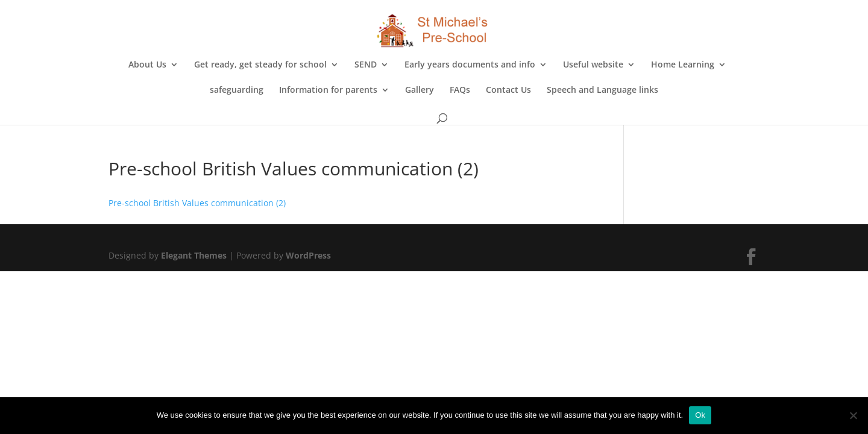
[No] (853, 415)
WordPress (308, 255)
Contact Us (508, 90)
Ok (700, 415)
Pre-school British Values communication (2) (197, 203)
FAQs (460, 90)
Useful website (593, 65)
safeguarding (237, 90)
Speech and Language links (602, 90)
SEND (366, 65)
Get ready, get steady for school (260, 65)
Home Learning (683, 65)
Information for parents (328, 90)
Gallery (420, 90)
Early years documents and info (470, 65)
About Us (147, 65)
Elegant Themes (194, 255)
